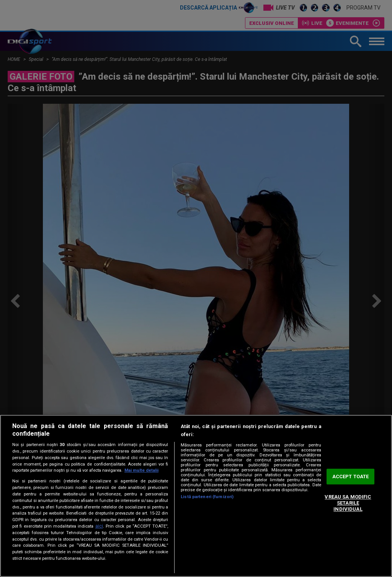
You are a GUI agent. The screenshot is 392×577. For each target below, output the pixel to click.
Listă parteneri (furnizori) (207, 497)
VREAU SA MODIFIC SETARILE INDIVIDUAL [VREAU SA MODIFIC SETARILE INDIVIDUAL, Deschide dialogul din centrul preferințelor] (348, 503)
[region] (196, 496)
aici (99, 526)
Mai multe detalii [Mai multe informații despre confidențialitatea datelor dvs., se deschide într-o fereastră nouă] (141, 470)
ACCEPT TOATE (351, 476)
